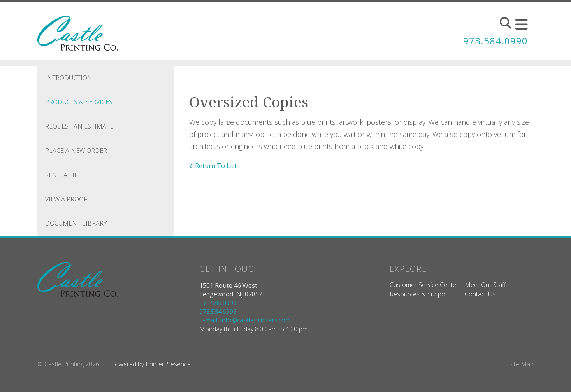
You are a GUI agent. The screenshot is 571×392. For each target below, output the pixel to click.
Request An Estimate (79, 126)
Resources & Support (420, 294)
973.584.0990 (495, 41)
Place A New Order (76, 150)
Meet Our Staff (485, 285)
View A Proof (66, 199)
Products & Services (79, 102)
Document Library (76, 223)
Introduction (69, 78)
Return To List (216, 166)
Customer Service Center (424, 285)
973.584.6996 (218, 311)
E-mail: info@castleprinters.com (245, 320)
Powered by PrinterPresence (151, 364)
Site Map (521, 364)
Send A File (63, 175)
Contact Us (480, 294)
